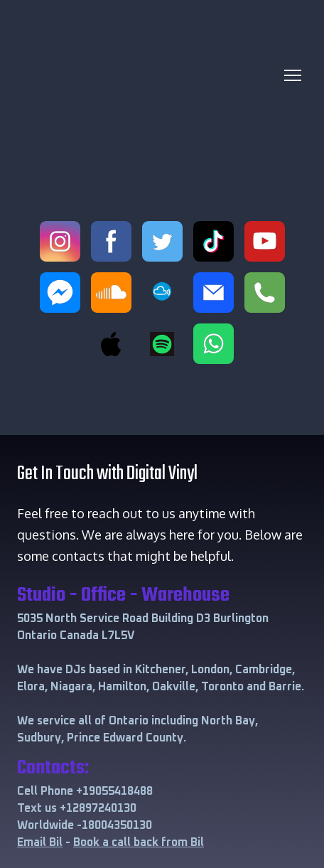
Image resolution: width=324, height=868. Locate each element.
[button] (60, 241)
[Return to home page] (148, 75)
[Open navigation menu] (293, 75)
